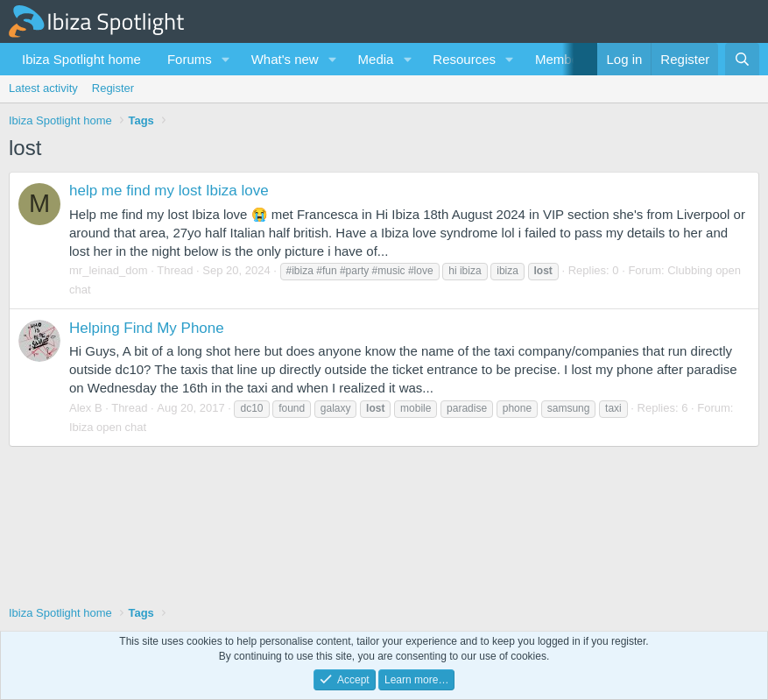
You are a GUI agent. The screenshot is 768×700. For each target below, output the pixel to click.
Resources (464, 59)
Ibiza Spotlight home (81, 59)
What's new (285, 59)
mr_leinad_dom (109, 270)
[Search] (742, 59)
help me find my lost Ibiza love (169, 191)
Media (376, 59)
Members (563, 59)
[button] (226, 59)
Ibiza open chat (108, 427)
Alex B (86, 408)
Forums (190, 59)
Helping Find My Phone (147, 328)
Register (113, 88)
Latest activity (43, 88)
